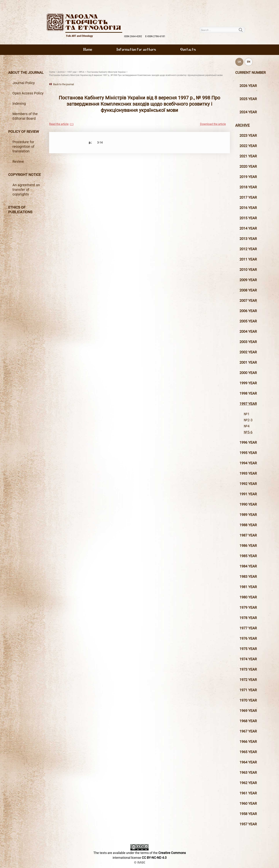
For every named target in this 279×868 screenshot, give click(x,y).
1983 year (248, 577)
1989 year (248, 515)
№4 (247, 426)
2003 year (248, 342)
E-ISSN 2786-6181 (155, 36)
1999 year (248, 383)
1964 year (248, 762)
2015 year (248, 218)
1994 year (248, 463)
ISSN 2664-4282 (133, 36)
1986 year (248, 546)
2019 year (248, 177)
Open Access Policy (28, 93)
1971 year (248, 690)
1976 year (248, 638)
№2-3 (248, 420)
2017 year (248, 197)
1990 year (248, 504)
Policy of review (24, 132)
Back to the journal (64, 84)
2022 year (248, 146)
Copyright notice (24, 175)
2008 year (248, 290)
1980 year (248, 597)
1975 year (248, 649)
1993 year (248, 473)
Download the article (213, 124)
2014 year (248, 228)
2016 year (248, 208)
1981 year (248, 587)
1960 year (248, 803)
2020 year (248, 166)
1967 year (248, 731)
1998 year (248, 393)
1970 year (248, 700)
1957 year (248, 824)
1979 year (248, 607)
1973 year (248, 669)
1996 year (248, 442)
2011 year (248, 259)
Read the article (59, 124)
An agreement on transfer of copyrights (26, 190)
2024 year (248, 112)
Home (88, 50)
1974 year (248, 659)
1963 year (248, 773)
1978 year (248, 618)
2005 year (248, 321)
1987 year (248, 535)
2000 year (248, 373)
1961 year (248, 793)
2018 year (248, 187)
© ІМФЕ (140, 862)
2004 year (248, 331)
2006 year (248, 311)
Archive (242, 125)
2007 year (248, 301)
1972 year (248, 680)
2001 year (248, 362)
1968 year (248, 721)
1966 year (248, 742)
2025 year (248, 99)
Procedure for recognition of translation (23, 147)
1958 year (248, 814)
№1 (247, 414)
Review (18, 161)
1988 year (248, 525)
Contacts (188, 50)
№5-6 (248, 432)
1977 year (248, 628)
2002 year (248, 352)
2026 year (248, 86)
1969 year (248, 711)
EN (249, 62)
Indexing (19, 103)
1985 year (248, 556)
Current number (250, 73)
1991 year (248, 494)
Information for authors (136, 50)
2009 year (248, 280)
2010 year (248, 270)
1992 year (248, 484)
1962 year (248, 783)
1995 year (248, 453)
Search (243, 30)
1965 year (248, 752)
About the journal (26, 73)
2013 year (248, 239)
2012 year (248, 249)
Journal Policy (24, 83)
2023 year (248, 136)
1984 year (248, 566)
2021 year (248, 156)
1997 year (248, 404)
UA (239, 62)
